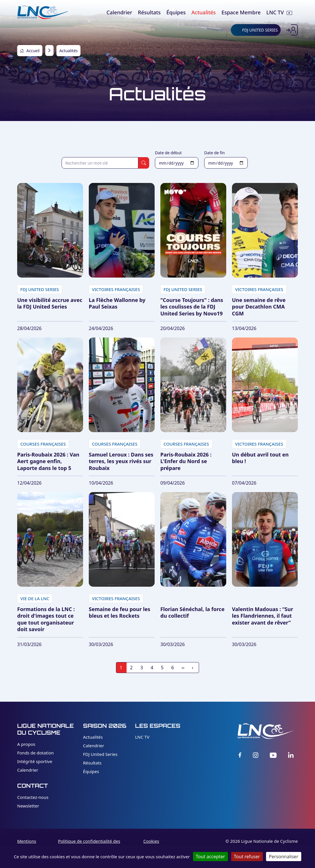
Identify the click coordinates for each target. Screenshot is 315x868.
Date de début (168, 153)
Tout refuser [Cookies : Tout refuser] (247, 857)
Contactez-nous (33, 797)
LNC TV (142, 737)
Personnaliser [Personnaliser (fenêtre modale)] (284, 857)
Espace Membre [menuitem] (241, 12)
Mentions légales (27, 844)
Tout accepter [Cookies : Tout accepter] (210, 857)
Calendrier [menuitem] (119, 12)
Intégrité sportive (35, 761)
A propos (26, 744)
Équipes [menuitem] (176, 12)
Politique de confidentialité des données (89, 844)
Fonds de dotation (36, 753)
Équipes (91, 771)
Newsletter (28, 806)
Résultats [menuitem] (149, 12)
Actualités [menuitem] (204, 12)
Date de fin (214, 153)
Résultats (92, 763)
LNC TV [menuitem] (275, 12)
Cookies (151, 841)
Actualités (93, 737)
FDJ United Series (100, 754)
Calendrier (28, 770)
